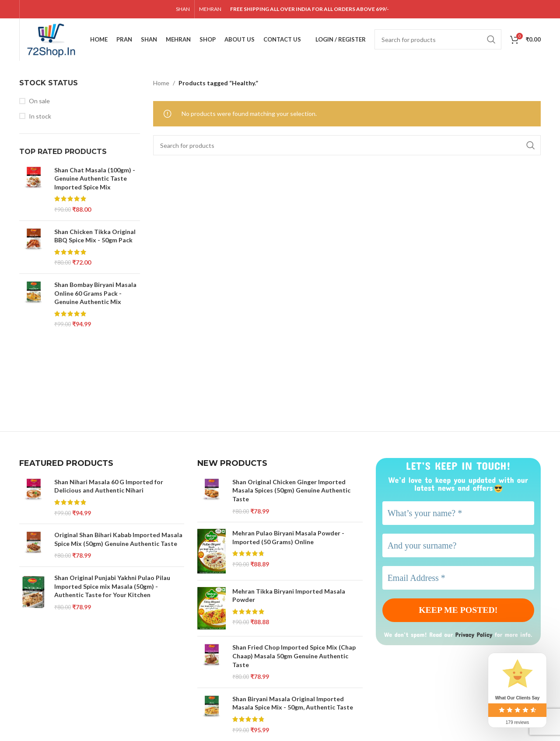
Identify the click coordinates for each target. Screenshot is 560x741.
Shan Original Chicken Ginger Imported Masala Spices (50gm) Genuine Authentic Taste (291, 492)
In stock (40, 117)
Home (161, 84)
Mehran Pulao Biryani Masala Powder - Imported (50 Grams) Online (288, 539)
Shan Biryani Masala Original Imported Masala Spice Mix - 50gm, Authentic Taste (293, 704)
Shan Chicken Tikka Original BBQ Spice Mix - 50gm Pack (95, 237)
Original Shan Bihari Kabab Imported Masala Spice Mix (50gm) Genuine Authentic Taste (118, 541)
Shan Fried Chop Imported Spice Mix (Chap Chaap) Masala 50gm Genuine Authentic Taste (294, 657)
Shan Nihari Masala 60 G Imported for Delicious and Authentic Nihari (109, 488)
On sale (39, 102)
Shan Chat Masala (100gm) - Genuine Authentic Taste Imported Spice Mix (95, 180)
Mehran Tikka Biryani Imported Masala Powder (289, 597)
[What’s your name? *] (458, 514)
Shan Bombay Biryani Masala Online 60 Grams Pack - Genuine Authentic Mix (95, 294)
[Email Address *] (458, 579)
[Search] (438, 40)
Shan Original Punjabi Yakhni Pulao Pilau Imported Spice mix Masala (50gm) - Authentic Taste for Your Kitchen (112, 587)
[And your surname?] (458, 547)
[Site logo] (54, 40)
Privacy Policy (475, 635)
